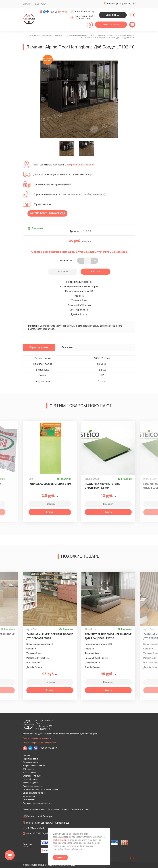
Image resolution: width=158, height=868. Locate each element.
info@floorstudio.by (84, 12)
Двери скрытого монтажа (34, 793)
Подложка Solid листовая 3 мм (50, 484)
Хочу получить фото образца (47, 213)
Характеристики (39, 347)
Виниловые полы (30, 762)
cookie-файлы (60, 840)
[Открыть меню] (132, 25)
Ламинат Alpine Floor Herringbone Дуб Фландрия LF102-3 (108, 636)
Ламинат (27, 755)
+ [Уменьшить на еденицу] (95, 261)
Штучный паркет (30, 779)
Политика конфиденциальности (37, 738)
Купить (96, 271)
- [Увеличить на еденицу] (81, 261)
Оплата (27, 4)
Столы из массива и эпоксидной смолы (40, 790)
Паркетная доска (30, 759)
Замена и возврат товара (34, 809)
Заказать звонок (111, 24)
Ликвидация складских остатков (37, 803)
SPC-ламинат (29, 769)
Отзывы (65, 809)
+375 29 (58, 12)
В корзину (63, 271)
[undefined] (44, 99)
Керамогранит (29, 796)
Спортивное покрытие (33, 776)
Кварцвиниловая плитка (34, 766)
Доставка (41, 4)
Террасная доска (30, 783)
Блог (88, 809)
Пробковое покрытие (32, 786)
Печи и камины (30, 800)
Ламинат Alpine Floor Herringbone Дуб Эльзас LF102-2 (50, 636)
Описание (67, 347)
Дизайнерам (113, 15)
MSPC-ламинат (29, 773)
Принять (60, 857)
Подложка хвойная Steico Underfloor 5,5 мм (103, 486)
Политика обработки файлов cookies (39, 743)
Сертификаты (77, 809)
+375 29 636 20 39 (48, 748)
